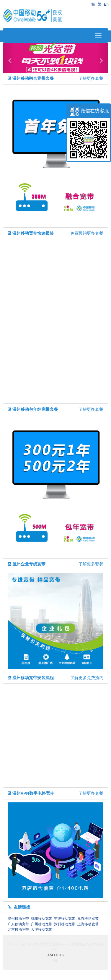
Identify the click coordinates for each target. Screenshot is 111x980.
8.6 (36, 955)
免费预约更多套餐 (87, 233)
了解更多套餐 (91, 78)
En (106, 4)
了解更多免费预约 (87, 678)
